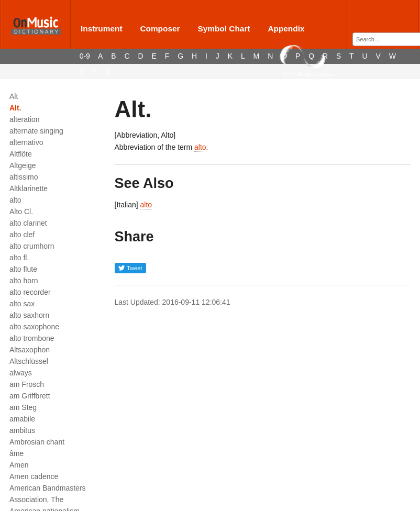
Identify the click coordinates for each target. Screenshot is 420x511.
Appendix (286, 29)
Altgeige (23, 165)
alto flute (23, 269)
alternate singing (36, 131)
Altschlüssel (29, 361)
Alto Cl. (21, 212)
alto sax (22, 304)
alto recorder (30, 292)
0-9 (85, 56)
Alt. (15, 108)
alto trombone (32, 338)
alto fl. (19, 258)
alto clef (22, 235)
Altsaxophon (30, 350)
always (21, 373)
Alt (14, 96)
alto (15, 200)
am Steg (23, 407)
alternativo (26, 142)
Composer (160, 29)
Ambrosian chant (37, 442)
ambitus (22, 430)
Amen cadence (34, 476)
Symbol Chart (224, 29)
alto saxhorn (29, 315)
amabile (22, 419)
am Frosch (27, 384)
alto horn (24, 281)
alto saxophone (34, 327)
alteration (25, 119)
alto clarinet (28, 223)
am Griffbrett (30, 396)
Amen (19, 465)
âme (16, 453)
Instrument (102, 29)
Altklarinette (29, 188)
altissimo (24, 177)
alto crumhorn (32, 246)
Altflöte (21, 154)
